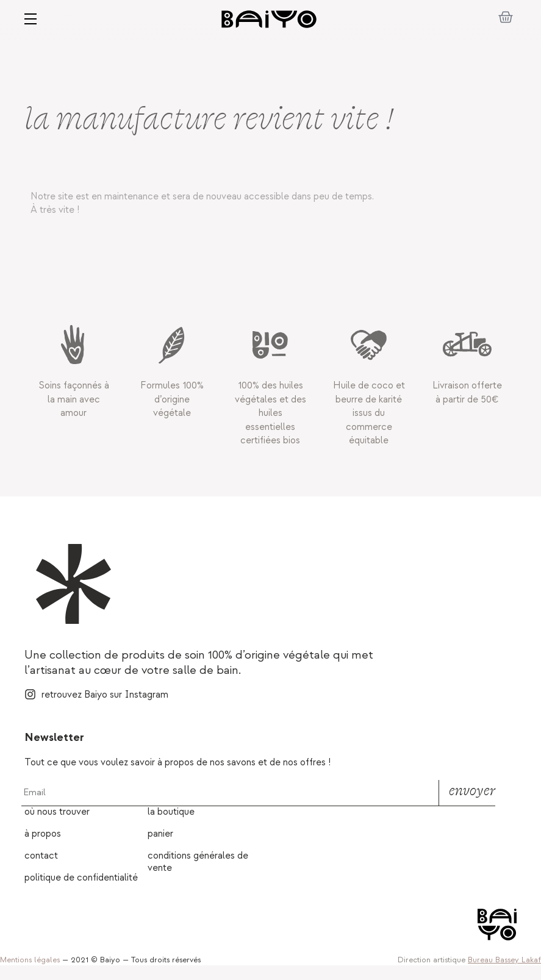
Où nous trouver (57, 812)
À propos (43, 834)
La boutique (171, 812)
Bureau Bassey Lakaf (504, 960)
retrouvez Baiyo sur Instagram (105, 695)
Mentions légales (30, 960)
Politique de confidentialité (81, 878)
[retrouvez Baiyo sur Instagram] (30, 694)
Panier (160, 834)
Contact (41, 856)
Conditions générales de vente (198, 862)
